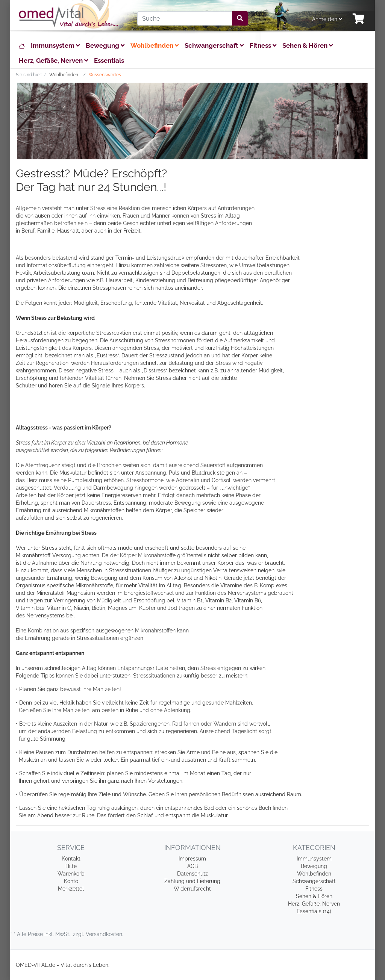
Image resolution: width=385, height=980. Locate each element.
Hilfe (71, 866)
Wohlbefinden (155, 45)
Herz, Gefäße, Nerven (53, 60)
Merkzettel (71, 889)
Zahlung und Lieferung (192, 881)
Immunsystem (55, 45)
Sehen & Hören (308, 45)
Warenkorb (71, 874)
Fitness (263, 45)
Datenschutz (192, 874)
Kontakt (71, 859)
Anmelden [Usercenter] (327, 19)
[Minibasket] (359, 19)
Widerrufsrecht (192, 889)
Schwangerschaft (214, 45)
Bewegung (105, 45)
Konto (71, 881)
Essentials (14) (314, 911)
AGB (192, 866)
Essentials (109, 60)
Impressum (192, 859)
